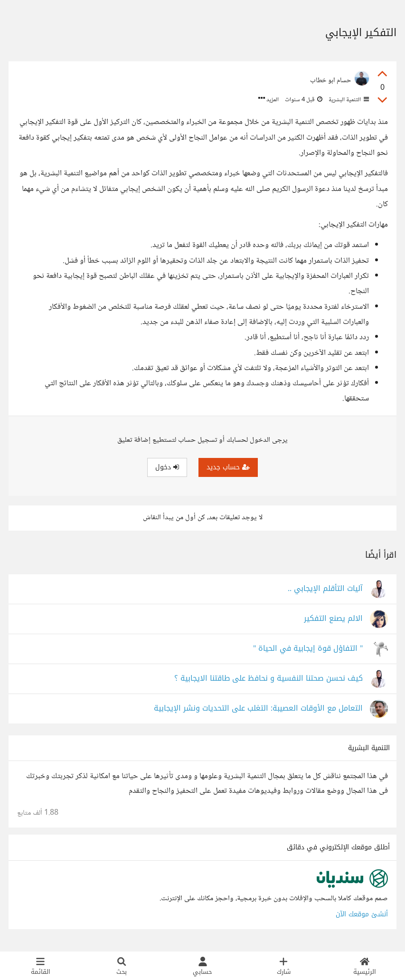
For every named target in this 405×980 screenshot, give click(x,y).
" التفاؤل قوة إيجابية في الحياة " (308, 649)
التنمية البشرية (348, 100)
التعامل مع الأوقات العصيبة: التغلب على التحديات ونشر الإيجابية (258, 709)
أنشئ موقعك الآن (362, 914)
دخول (167, 467)
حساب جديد (228, 467)
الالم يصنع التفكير (333, 619)
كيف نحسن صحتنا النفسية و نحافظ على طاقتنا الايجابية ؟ (268, 679)
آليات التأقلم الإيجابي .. (325, 589)
